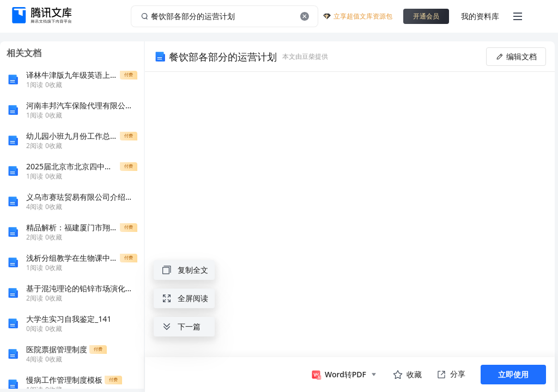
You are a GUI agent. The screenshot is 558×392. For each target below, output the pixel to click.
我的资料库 (480, 16)
